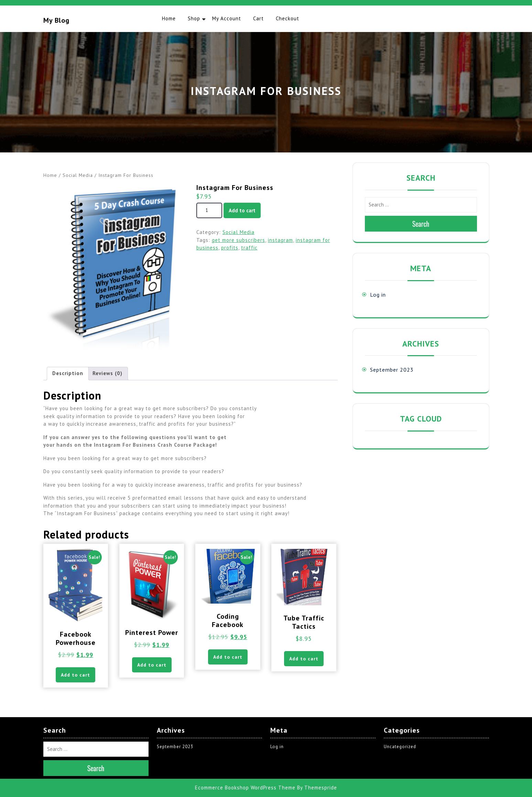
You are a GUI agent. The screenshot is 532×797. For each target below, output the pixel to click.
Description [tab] (68, 373)
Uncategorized (400, 747)
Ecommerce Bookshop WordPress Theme (245, 788)
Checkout (287, 18)
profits (230, 248)
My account (227, 18)
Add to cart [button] (75, 675)
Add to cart (242, 210)
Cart (258, 18)
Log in (378, 295)
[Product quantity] (209, 210)
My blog (56, 20)
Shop (194, 18)
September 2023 (392, 370)
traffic (249, 248)
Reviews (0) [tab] (107, 373)
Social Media (78, 175)
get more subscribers (238, 240)
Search (421, 224)
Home (169, 18)
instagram (280, 240)
